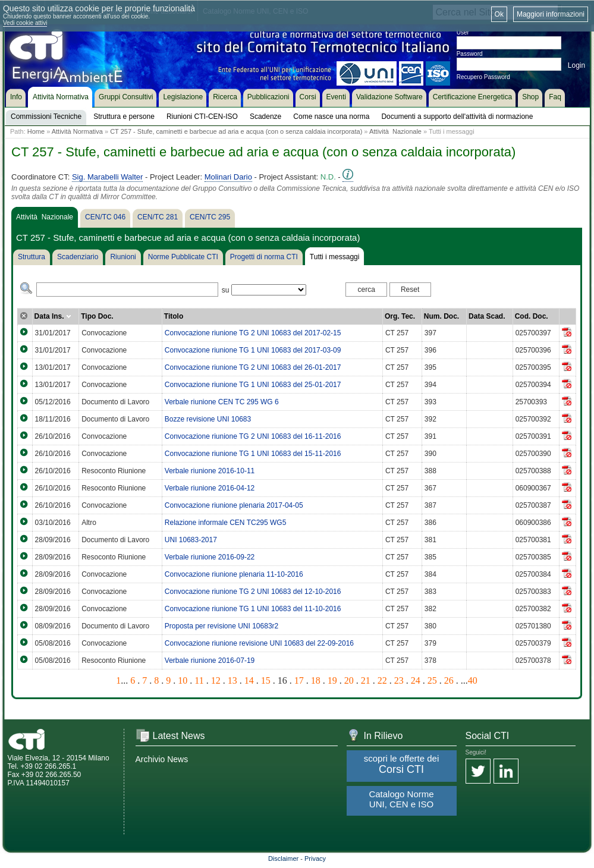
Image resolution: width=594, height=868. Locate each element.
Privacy (315, 858)
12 (216, 680)
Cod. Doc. (532, 316)
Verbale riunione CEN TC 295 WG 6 (222, 402)
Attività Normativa (77, 131)
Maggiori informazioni (551, 14)
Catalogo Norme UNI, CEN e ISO (401, 799)
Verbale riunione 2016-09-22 (210, 557)
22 (382, 680)
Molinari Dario (228, 177)
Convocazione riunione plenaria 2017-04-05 (234, 505)
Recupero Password (483, 77)
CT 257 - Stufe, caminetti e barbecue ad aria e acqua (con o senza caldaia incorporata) (236, 131)
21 (366, 680)
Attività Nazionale (395, 131)
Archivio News (162, 759)
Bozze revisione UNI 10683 (208, 419)
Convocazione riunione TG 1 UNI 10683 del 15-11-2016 (253, 454)
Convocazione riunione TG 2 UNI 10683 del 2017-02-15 (253, 333)
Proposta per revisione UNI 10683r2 (221, 626)
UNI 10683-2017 (191, 540)
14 (249, 680)
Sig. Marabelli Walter (107, 177)
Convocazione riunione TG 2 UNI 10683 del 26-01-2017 (253, 367)
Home (36, 131)
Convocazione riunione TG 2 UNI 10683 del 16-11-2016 (253, 436)
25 (432, 680)
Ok (499, 14)
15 (266, 680)
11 (199, 680)
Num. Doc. (441, 316)
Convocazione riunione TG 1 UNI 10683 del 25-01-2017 (253, 385)
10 (183, 680)
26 (449, 680)
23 (399, 680)
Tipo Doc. (97, 316)
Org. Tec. (400, 316)
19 (332, 680)
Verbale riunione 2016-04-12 (210, 488)
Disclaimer (283, 858)
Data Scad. (487, 316)
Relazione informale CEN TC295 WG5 (226, 523)
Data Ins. (53, 316)
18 (316, 680)
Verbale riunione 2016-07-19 (210, 661)
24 (416, 680)
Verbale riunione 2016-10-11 (210, 471)
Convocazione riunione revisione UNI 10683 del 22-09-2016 (259, 643)
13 (232, 680)
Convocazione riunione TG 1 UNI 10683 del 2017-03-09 (253, 350)
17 (299, 680)
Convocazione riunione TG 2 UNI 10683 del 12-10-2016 (253, 592)
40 (473, 680)
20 (349, 680)
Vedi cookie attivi (25, 23)
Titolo (174, 316)
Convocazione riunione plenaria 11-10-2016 (234, 574)
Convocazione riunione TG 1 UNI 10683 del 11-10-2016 (253, 609)
